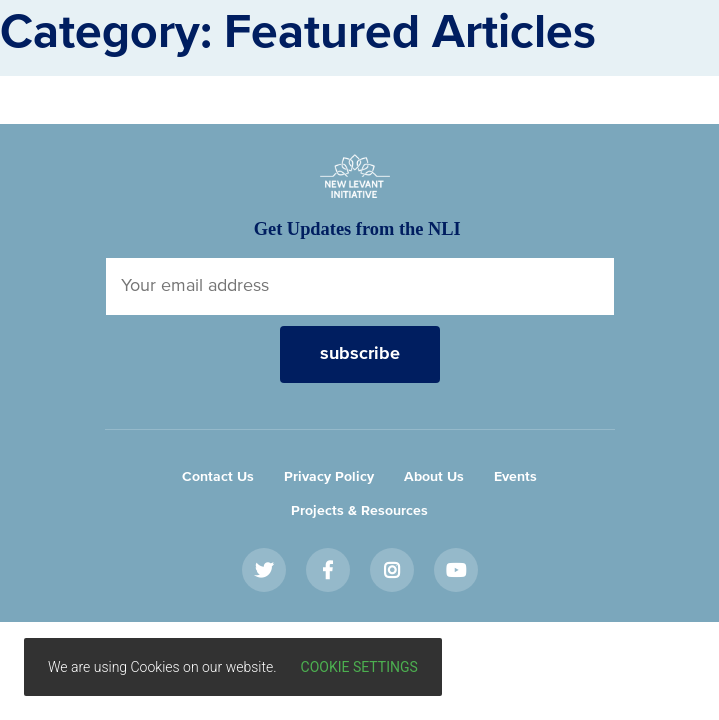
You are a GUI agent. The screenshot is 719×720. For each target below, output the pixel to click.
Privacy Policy (329, 477)
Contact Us (218, 477)
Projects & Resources (359, 511)
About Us (434, 477)
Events (515, 477)
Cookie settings (359, 667)
